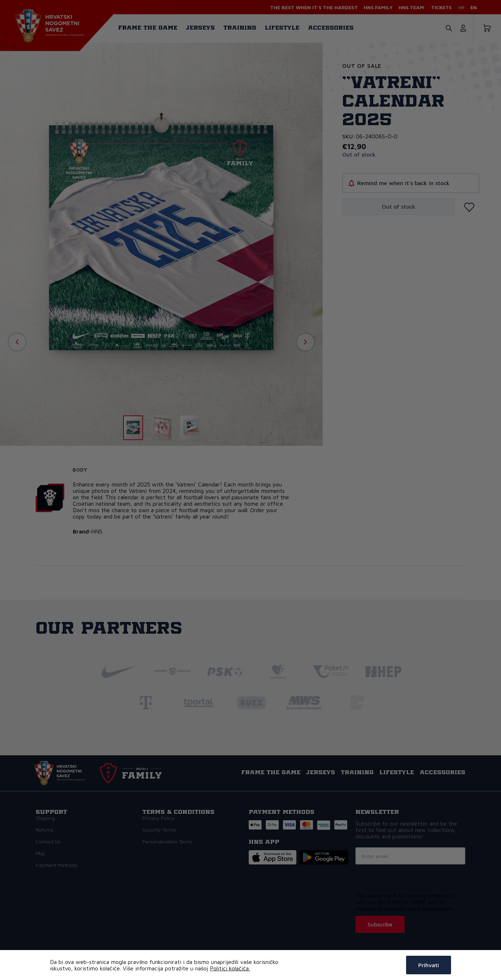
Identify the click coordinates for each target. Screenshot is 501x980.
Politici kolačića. (230, 968)
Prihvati (429, 965)
